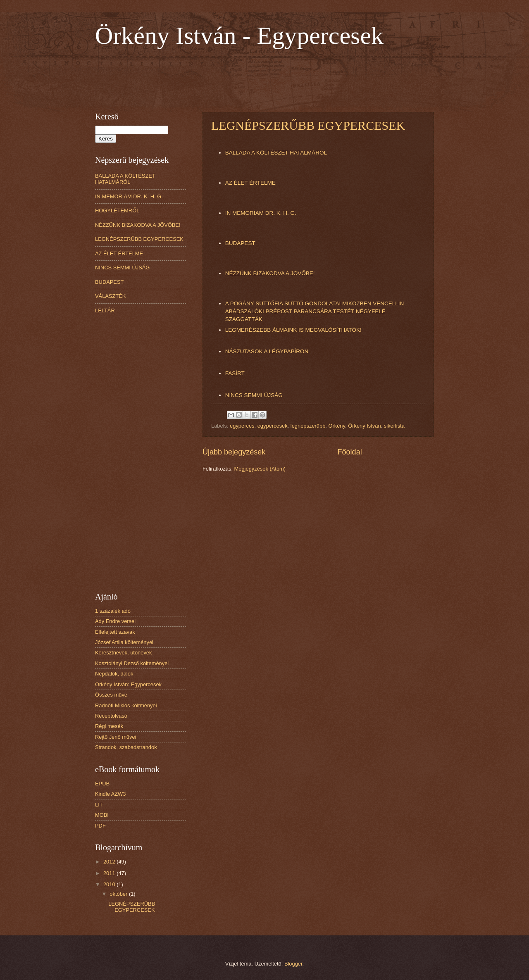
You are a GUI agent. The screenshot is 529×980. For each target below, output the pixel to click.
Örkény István (364, 426)
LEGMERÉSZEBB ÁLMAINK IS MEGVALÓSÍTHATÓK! (293, 330)
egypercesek (273, 426)
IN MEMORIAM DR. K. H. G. (261, 213)
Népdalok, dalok (114, 674)
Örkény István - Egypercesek (239, 36)
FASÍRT (235, 373)
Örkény (337, 426)
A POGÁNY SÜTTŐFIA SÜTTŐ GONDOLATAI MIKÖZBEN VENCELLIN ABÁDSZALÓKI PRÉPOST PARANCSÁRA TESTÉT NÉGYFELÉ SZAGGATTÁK (315, 311)
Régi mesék (109, 726)
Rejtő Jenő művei (116, 737)
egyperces (242, 426)
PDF (100, 826)
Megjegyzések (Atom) (260, 469)
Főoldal (350, 452)
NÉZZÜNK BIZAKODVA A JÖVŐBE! (270, 273)
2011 (110, 873)
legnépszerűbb (308, 426)
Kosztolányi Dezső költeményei (132, 663)
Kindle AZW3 (110, 794)
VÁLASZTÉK (110, 296)
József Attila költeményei (124, 642)
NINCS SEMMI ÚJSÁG (254, 395)
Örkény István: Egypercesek (128, 684)
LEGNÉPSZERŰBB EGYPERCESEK (308, 125)
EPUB (102, 784)
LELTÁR (105, 310)
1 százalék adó (113, 611)
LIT (99, 805)
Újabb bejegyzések (234, 452)
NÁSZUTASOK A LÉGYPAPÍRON (267, 351)
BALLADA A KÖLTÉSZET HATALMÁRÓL (276, 153)
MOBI (102, 815)
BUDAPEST (240, 243)
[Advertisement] (245, 79)
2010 (110, 884)
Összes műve (111, 695)
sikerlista (394, 426)
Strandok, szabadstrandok (126, 747)
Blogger (293, 964)
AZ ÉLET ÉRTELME (250, 183)
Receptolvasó (111, 716)
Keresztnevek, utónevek (123, 653)
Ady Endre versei (115, 621)
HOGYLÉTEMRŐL (117, 211)
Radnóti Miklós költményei (126, 705)
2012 (110, 862)
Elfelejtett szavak (115, 632)
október (119, 894)
